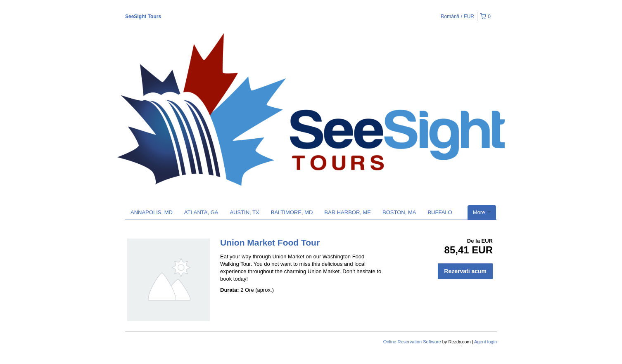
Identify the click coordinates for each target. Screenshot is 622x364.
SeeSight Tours (143, 17)
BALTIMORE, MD (292, 212)
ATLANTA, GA (201, 212)
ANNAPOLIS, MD (152, 212)
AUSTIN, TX (244, 212)
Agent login (485, 342)
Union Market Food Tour (270, 242)
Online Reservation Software (412, 342)
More (482, 212)
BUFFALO (440, 212)
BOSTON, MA (399, 212)
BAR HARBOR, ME (348, 212)
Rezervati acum (465, 271)
